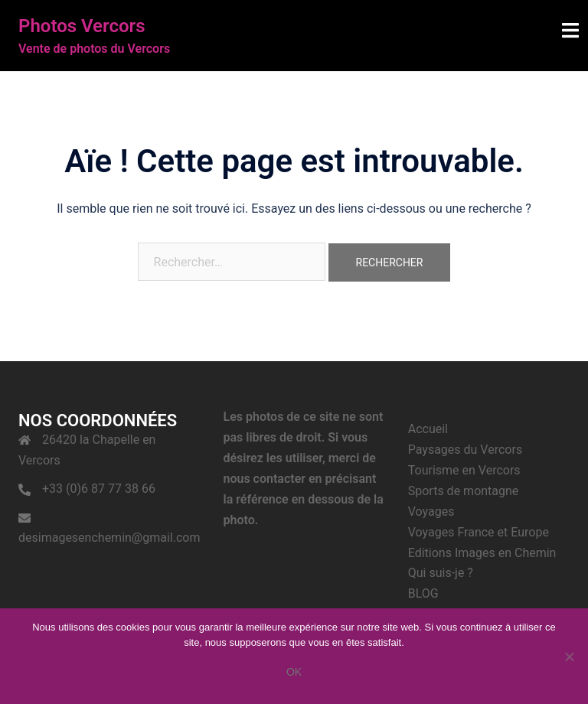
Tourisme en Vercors (464, 470)
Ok (294, 672)
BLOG (423, 593)
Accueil (428, 429)
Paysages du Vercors (465, 450)
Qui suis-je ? (441, 573)
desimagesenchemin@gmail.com (109, 538)
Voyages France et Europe (479, 532)
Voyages (431, 512)
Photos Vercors (82, 26)
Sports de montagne (464, 491)
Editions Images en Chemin (482, 553)
